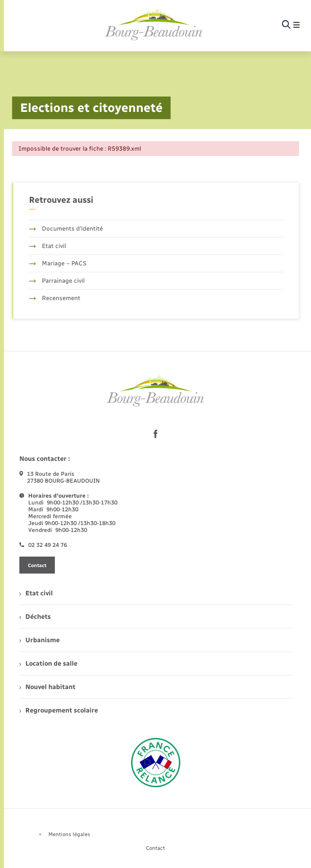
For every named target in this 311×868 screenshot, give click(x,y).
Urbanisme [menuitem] (40, 640)
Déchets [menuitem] (35, 617)
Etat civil (48, 246)
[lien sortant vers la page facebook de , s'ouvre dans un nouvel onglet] (156, 434)
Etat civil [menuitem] (36, 593)
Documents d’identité (66, 229)
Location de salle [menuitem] (48, 663)
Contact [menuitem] (155, 848)
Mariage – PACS (58, 263)
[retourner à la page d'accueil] (154, 25)
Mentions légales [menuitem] (69, 834)
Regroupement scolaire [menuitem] (59, 710)
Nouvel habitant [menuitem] (47, 687)
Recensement (55, 298)
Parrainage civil (57, 281)
